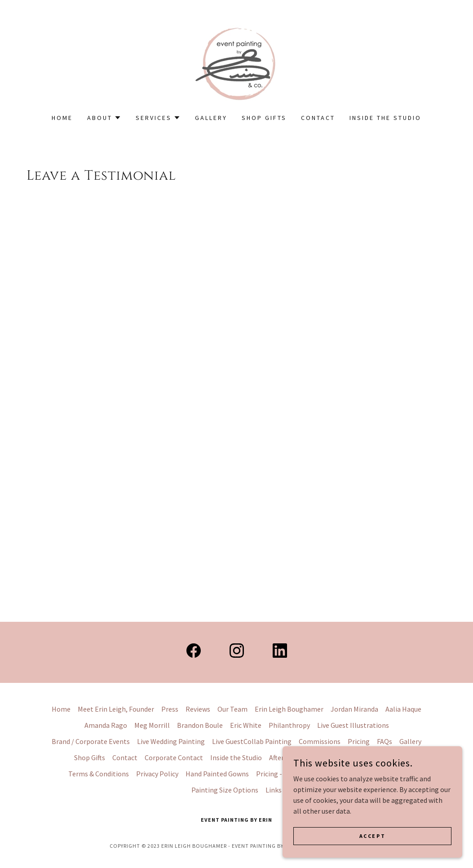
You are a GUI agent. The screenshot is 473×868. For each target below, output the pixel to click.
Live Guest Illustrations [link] (353, 725)
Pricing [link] (359, 741)
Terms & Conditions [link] (99, 774)
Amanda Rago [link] (106, 725)
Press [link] (170, 709)
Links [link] (274, 790)
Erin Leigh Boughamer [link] (289, 709)
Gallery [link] (211, 118)
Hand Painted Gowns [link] (217, 774)
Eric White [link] (246, 725)
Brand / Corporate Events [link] (91, 741)
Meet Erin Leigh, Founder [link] (116, 709)
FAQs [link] (385, 741)
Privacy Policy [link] (157, 774)
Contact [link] (318, 118)
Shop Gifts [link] (264, 118)
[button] (104, 118)
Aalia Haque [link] (403, 709)
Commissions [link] (320, 741)
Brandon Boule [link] (200, 725)
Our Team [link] (232, 709)
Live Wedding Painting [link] (171, 741)
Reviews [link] (198, 709)
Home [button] (61, 709)
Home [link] (62, 118)
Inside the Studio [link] (385, 118)
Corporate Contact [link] (174, 757)
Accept (372, 836)
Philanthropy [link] (289, 725)
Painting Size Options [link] (225, 790)
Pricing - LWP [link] (276, 774)
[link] (236, 62)
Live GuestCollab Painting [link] (252, 741)
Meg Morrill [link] (152, 725)
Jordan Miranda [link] (354, 709)
